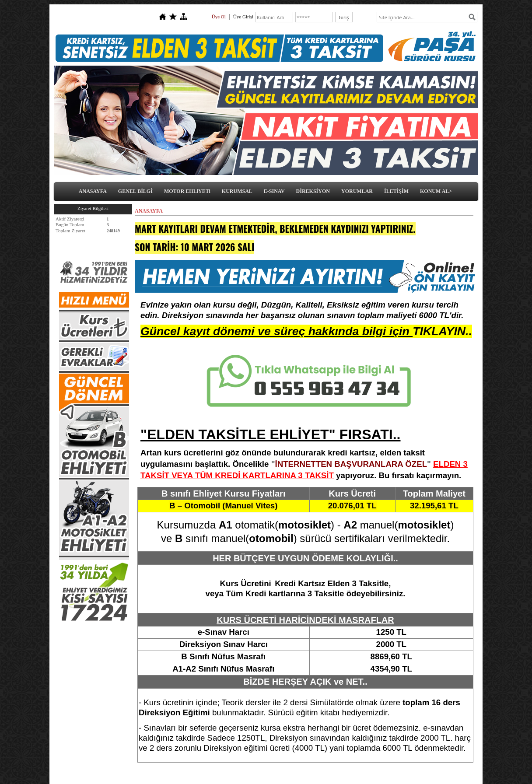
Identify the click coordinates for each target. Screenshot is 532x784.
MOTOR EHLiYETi (187, 191)
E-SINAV (274, 191)
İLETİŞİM (396, 191)
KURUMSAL (237, 191)
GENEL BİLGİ (135, 191)
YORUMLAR (357, 191)
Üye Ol (219, 17)
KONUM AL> (436, 191)
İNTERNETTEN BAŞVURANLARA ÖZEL (351, 464)
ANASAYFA (93, 191)
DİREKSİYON (313, 191)
